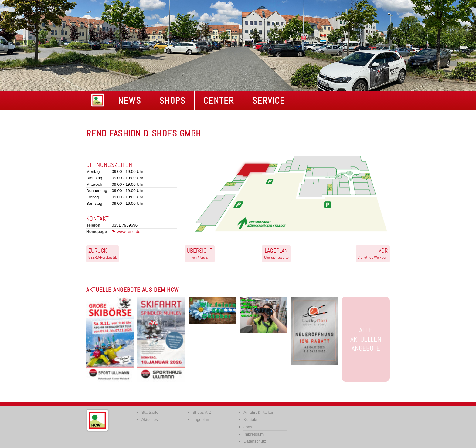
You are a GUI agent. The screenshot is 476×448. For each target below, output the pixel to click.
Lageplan (201, 420)
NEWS (130, 101)
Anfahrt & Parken (259, 412)
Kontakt (250, 420)
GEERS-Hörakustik (103, 253)
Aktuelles (150, 420)
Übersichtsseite (276, 253)
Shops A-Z (202, 412)
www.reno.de (129, 232)
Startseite (150, 412)
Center (219, 101)
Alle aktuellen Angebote (366, 339)
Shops (172, 101)
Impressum (253, 434)
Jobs (248, 427)
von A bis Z (200, 253)
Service (269, 101)
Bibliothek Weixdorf (373, 253)
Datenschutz (255, 441)
